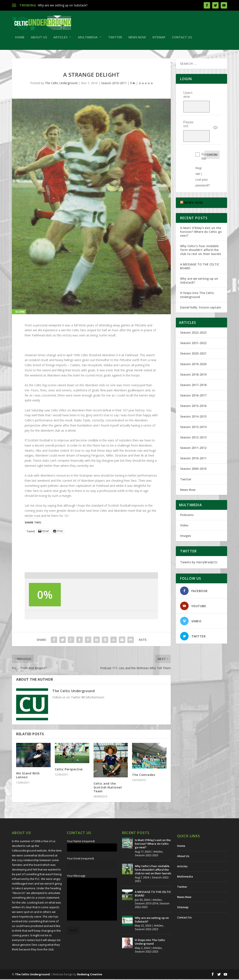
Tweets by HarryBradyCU (199, 544)
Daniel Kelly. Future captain (201, 289)
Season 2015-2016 (193, 388)
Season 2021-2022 (193, 325)
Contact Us (182, 38)
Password (188, 115)
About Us (39, 38)
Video (184, 507)
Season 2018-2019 (193, 356)
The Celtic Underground (61, 84)
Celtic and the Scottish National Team (108, 788)
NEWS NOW (194, 184)
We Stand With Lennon (28, 776)
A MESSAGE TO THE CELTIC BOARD (200, 248)
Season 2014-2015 (193, 398)
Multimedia (88, 38)
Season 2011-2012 (193, 430)
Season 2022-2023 (193, 314)
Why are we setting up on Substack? (63, 5)
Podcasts (187, 497)
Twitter (115, 38)
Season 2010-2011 (114, 84)
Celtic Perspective (69, 770)
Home (20, 38)
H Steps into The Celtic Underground (197, 277)
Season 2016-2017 (193, 377)
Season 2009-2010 (193, 450)
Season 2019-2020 (193, 346)
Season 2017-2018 (193, 367)
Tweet (31, 532)
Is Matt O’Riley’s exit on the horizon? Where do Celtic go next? (201, 213)
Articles (60, 38)
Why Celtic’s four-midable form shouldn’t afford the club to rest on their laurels (201, 232)
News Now (137, 38)
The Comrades (144, 776)
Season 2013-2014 (193, 409)
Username (188, 96)
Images (186, 518)
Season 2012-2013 (193, 419)
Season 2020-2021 (193, 335)
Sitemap (159, 38)
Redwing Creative (90, 975)
